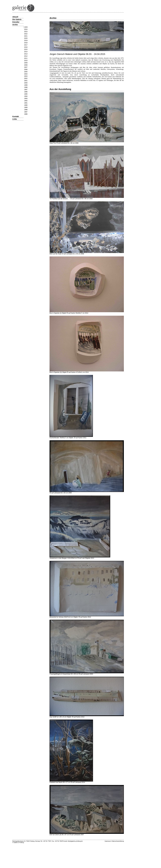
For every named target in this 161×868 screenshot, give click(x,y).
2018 (26, 43)
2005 (26, 72)
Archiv (15, 25)
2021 (26, 36)
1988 (26, 110)
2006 (26, 70)
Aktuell (15, 17)
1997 (26, 90)
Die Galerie (17, 19)
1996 (26, 92)
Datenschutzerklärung (118, 841)
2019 (26, 41)
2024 (26, 29)
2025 (26, 27)
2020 (26, 38)
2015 (26, 49)
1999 (26, 85)
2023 (26, 32)
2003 (26, 76)
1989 (26, 107)
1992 (26, 101)
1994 (26, 96)
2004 (26, 74)
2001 (26, 81)
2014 (26, 52)
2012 (26, 56)
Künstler (16, 22)
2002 (26, 78)
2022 (26, 34)
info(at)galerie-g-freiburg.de (75, 841)
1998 (26, 87)
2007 (26, 67)
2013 (26, 54)
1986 (26, 114)
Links (15, 119)
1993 (26, 98)
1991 (26, 103)
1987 (26, 112)
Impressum (108, 841)
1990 (26, 105)
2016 (26, 47)
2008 (26, 65)
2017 (26, 45)
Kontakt (16, 116)
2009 (26, 63)
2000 (26, 83)
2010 (26, 61)
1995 (26, 94)
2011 (26, 58)
